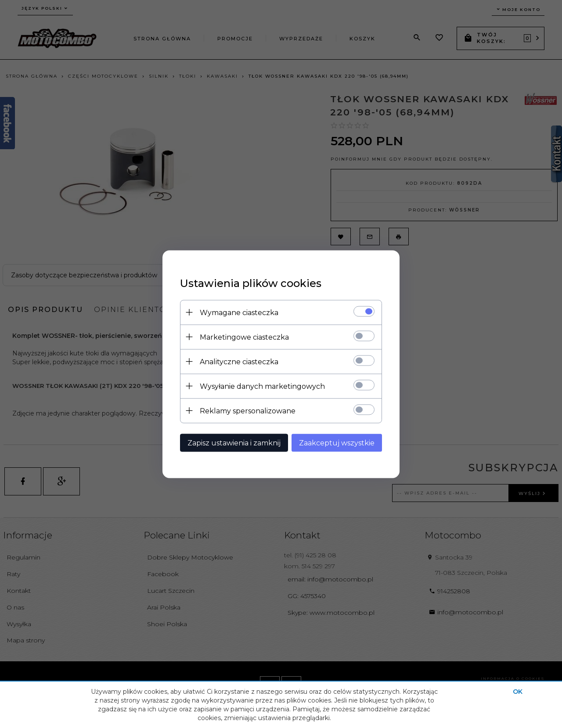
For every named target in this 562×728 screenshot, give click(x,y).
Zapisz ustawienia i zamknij (234, 443)
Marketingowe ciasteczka (244, 337)
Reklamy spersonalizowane (248, 411)
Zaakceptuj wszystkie (337, 443)
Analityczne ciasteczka (239, 361)
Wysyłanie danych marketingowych (262, 386)
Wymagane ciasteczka (239, 312)
